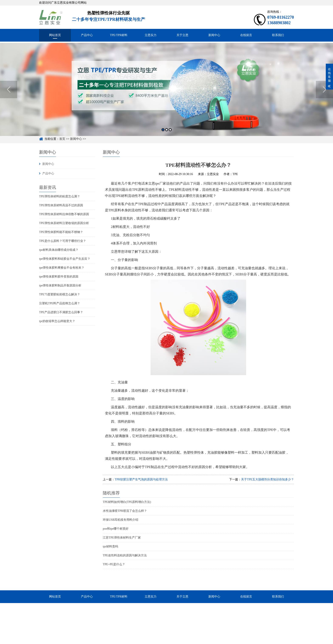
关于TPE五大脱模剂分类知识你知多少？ (267, 479)
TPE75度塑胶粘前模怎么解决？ (60, 294)
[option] (166, 104)
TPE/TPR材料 (119, 35)
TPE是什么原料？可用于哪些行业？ (63, 241)
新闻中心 (214, 35)
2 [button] (167, 144)
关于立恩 (182, 35)
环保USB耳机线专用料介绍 (121, 520)
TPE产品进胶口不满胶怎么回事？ (61, 312)
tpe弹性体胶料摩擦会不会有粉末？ (62, 268)
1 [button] (163, 144)
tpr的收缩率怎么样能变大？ (57, 321)
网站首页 (55, 35)
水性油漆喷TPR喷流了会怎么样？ (125, 511)
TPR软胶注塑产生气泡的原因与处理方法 (141, 479)
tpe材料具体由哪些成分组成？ (59, 250)
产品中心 (87, 35)
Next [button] (324, 104)
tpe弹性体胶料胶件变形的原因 (59, 277)
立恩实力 (151, 35)
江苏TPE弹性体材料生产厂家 (122, 538)
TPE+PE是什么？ (114, 564)
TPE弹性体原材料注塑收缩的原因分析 (64, 223)
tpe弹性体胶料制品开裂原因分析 (60, 286)
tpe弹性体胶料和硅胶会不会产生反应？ (65, 259)
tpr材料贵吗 (110, 546)
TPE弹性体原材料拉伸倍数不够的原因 (64, 214)
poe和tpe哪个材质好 (116, 529)
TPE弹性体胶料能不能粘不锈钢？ (61, 232)
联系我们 (278, 35)
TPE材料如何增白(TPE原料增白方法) (127, 502)
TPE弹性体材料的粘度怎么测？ (60, 196)
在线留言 (246, 35)
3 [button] (170, 144)
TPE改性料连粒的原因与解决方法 (125, 555)
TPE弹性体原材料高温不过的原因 (61, 205)
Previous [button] (9, 104)
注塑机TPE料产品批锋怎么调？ (60, 303)
